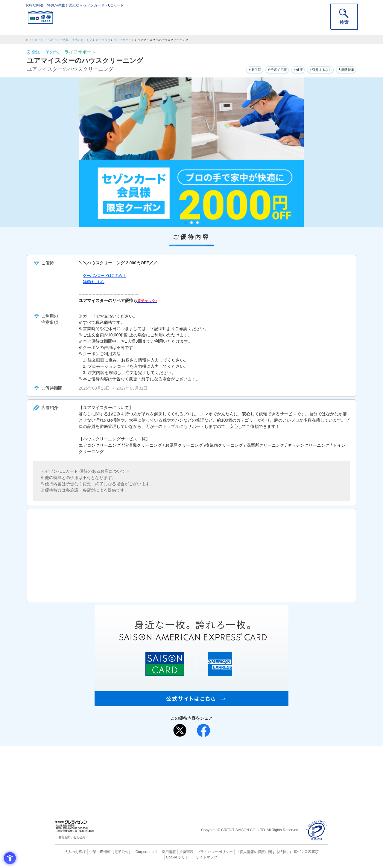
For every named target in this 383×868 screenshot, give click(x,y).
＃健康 (281, 68)
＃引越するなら (310, 68)
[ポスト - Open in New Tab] (180, 730)
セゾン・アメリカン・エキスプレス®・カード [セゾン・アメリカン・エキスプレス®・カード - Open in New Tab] (189, 780)
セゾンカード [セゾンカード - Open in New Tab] (167, 770)
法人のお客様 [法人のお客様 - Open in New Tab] (70, 852)
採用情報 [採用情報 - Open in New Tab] (157, 852)
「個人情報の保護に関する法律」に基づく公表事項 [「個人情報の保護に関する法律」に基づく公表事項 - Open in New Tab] (257, 852)
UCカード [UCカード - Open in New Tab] (213, 770)
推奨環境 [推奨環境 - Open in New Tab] (174, 852)
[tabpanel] (191, 152)
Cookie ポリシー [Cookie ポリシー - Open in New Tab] (311, 852)
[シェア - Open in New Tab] (203, 730)
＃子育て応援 (255, 68)
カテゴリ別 (103, 40)
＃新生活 (226, 68)
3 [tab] (198, 223)
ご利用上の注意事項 (167, 760)
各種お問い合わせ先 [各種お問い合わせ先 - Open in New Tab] (72, 837)
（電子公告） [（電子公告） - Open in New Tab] (113, 852)
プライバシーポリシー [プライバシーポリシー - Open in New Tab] (200, 852)
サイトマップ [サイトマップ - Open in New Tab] (192, 856)
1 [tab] (186, 223)
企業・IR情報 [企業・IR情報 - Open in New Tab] (93, 852)
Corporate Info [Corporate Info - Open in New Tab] (136, 852)
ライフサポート (124, 40)
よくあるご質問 (215, 760)
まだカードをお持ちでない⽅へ (189, 752)
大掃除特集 (343, 68)
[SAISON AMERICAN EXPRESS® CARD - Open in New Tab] (191, 703)
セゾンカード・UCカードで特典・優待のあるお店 (59, 40)
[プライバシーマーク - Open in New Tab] (316, 830)
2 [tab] (192, 223)
